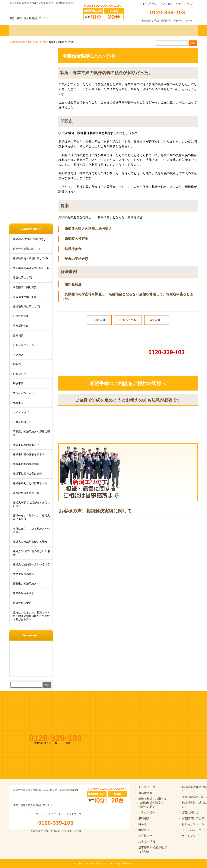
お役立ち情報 (21, 316)
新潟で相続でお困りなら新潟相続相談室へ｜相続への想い (152, 803)
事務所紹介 (145, 793)
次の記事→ (157, 320)
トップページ (150, 4)
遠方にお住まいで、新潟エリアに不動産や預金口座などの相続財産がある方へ (31, 616)
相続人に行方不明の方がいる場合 (31, 553)
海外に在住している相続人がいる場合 (31, 530)
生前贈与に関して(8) (25, 287)
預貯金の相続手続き (25, 584)
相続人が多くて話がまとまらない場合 (31, 504)
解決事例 (18, 383)
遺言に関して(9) (22, 277)
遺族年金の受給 (22, 603)
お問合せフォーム (24, 345)
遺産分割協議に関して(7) (28, 249)
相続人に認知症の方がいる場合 (31, 564)
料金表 (17, 364)
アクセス (168, 4)
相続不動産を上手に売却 (27, 474)
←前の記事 (99, 320)
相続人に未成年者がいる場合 (30, 542)
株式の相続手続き (24, 593)
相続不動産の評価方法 (26, 445)
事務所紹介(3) (21, 326)
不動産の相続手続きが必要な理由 (31, 433)
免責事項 (18, 403)
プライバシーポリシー (26, 393)
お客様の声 (20, 374)
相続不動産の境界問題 (26, 464)
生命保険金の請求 (24, 574)
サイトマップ (186, 4)
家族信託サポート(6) (25, 297)
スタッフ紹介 (147, 812)
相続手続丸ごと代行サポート (30, 483)
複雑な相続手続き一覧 (26, 493)
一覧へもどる (128, 320)
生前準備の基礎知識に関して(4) (32, 268)
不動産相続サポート (25, 422)
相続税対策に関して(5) (26, 306)
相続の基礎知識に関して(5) (29, 239)
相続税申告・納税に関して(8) (30, 258)
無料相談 (18, 335)
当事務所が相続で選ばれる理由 (152, 849)
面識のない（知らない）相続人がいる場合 (31, 517)
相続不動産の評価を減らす (29, 454)
